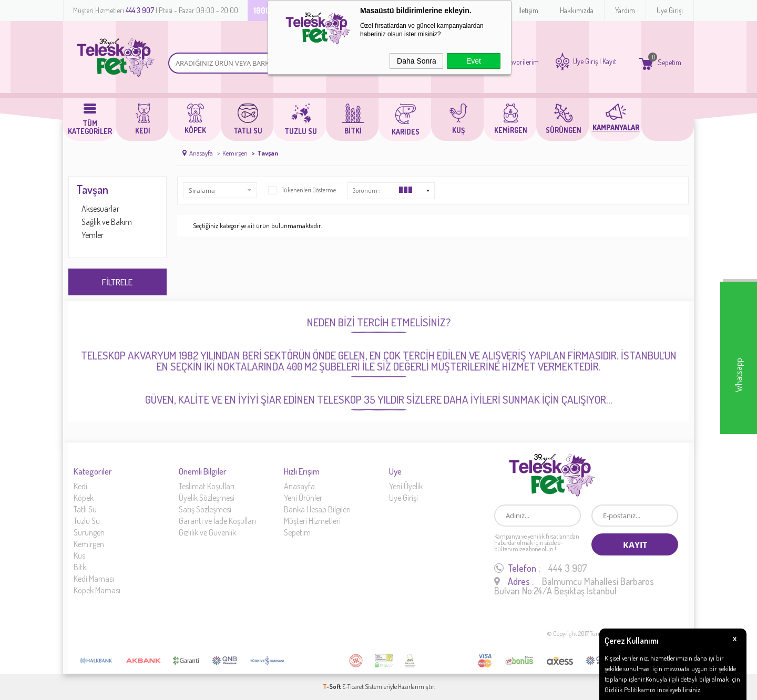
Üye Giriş (585, 61)
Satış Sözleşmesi (205, 509)
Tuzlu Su (87, 521)
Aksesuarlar (100, 209)
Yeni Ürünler (303, 498)
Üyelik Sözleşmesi (207, 498)
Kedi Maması (94, 579)
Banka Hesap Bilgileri (317, 509)
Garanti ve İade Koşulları (217, 521)
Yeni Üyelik (406, 486)
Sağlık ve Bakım (107, 222)
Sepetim (297, 532)
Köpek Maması (97, 590)
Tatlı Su (85, 509)
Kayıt (609, 61)
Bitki (81, 567)
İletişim (528, 10)
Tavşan (92, 189)
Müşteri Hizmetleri (312, 521)
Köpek (84, 498)
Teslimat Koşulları (207, 486)
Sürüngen (89, 532)
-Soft (333, 687)
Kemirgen (89, 544)
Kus (79, 555)
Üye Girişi (670, 10)
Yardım (625, 10)
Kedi (80, 486)
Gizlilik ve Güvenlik (207, 532)
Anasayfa (299, 486)
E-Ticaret (353, 687)
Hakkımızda (577, 10)
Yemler (93, 235)
